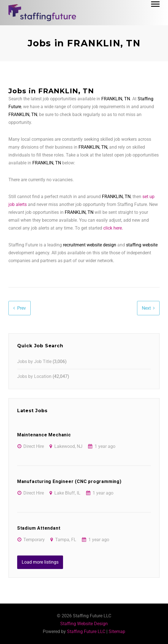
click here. (113, 228)
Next (146, 308)
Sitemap (117, 631)
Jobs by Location (34, 376)
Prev (22, 308)
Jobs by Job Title (34, 361)
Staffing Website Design (84, 624)
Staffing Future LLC (86, 631)
